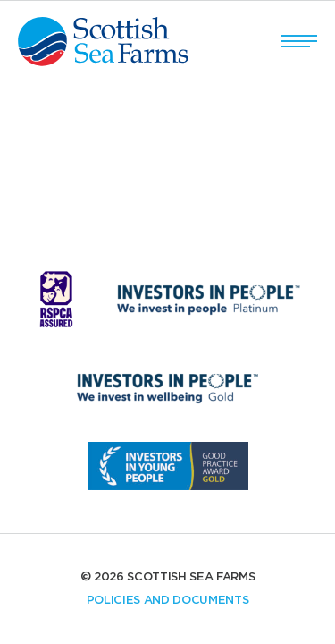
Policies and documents (168, 601)
